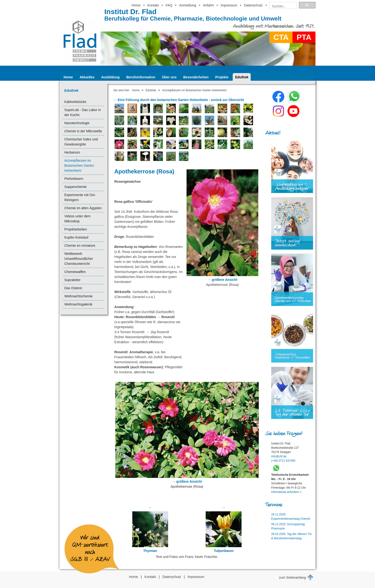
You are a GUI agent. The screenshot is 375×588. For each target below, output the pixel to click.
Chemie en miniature (80, 246)
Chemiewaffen (75, 272)
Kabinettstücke (75, 102)
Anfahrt (208, 5)
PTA (304, 37)
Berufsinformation (141, 77)
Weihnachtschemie (78, 296)
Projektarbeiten (76, 229)
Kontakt (153, 5)
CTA (281, 37)
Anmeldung (188, 5)
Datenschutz (253, 5)
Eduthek (242, 77)
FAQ (169, 5)
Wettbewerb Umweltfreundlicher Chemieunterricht (79, 259)
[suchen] (282, 6)
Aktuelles (87, 77)
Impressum (229, 5)
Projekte (222, 77)
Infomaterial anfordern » (286, 492)
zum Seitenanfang (296, 577)
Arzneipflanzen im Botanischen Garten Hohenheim (79, 166)
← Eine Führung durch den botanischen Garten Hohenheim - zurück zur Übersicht (179, 100)
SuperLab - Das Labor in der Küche (83, 112)
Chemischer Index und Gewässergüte (81, 142)
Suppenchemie (75, 187)
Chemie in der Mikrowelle (83, 131)
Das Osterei (73, 288)
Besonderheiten (196, 77)
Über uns (169, 77)
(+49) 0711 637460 (283, 461)
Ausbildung (110, 77)
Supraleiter (72, 280)
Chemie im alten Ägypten (83, 208)
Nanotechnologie (77, 123)
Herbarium (72, 152)
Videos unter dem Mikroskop (77, 219)
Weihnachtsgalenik (78, 304)
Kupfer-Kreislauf (76, 237)
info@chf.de (279, 456)
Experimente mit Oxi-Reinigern (80, 197)
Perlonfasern (74, 179)
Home (136, 5)
